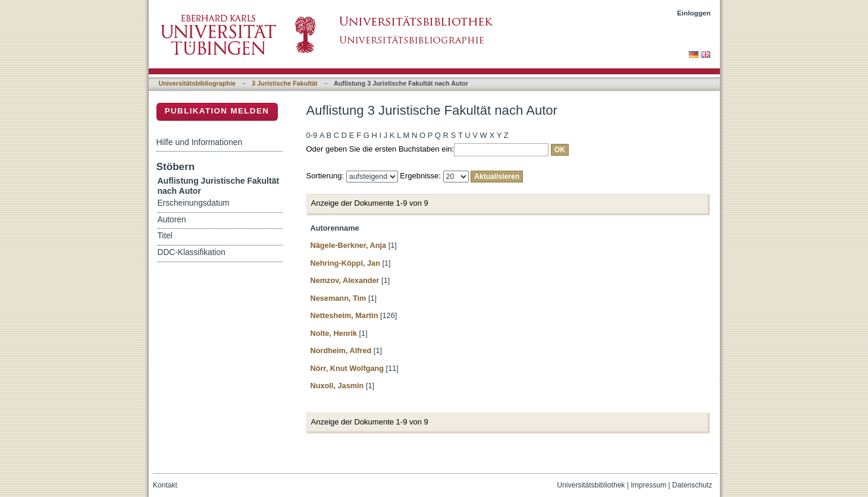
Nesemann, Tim (339, 298)
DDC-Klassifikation (192, 252)
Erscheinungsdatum (194, 203)
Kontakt (165, 485)
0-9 (312, 135)
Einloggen (694, 13)
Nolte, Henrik (334, 333)
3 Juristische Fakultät (284, 83)
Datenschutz (692, 485)
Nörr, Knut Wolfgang (347, 368)
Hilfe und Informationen (200, 142)
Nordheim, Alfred (341, 350)
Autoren (172, 220)
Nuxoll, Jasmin (337, 386)
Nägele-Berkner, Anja (349, 245)
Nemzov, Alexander (345, 280)
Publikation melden (217, 111)
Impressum (648, 485)
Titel (165, 236)
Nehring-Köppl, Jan (345, 263)
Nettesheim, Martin (344, 315)
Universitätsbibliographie (197, 83)
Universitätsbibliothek (591, 485)
